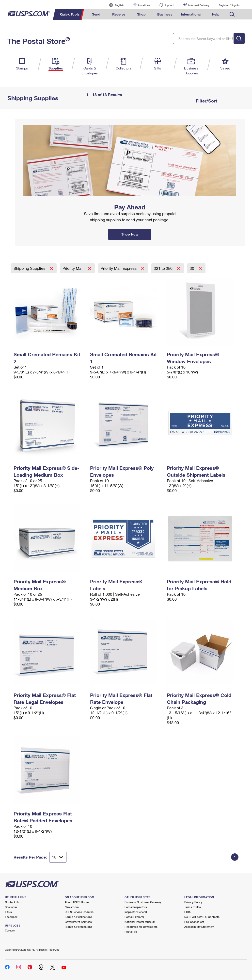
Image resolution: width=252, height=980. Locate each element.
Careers (10, 930)
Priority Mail (73, 268)
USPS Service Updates (79, 912)
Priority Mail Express (119, 268)
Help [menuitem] (216, 14)
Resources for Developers (141, 927)
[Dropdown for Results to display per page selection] (58, 857)
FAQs (8, 912)
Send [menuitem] (96, 14)
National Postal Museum (140, 922)
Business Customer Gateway (143, 902)
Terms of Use (193, 907)
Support (169, 5)
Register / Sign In (229, 5)
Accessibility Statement (199, 927)
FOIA (187, 912)
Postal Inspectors (136, 907)
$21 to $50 (164, 268)
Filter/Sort (206, 101)
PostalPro (131, 932)
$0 (192, 268)
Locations (144, 5)
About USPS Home (77, 902)
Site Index (11, 907)
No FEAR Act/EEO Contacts (202, 917)
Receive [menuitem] (119, 14)
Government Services (78, 922)
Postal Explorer (134, 917)
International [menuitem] (191, 14)
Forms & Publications (78, 917)
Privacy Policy (193, 902)
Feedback (11, 917)
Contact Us (12, 902)
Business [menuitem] (165, 14)
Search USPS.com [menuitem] (232, 14)
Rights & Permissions (78, 927)
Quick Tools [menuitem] (70, 14)
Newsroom (72, 907)
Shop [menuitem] (141, 14)
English (114, 5)
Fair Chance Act (194, 922)
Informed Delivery (199, 5)
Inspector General (136, 912)
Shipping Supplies (30, 268)
